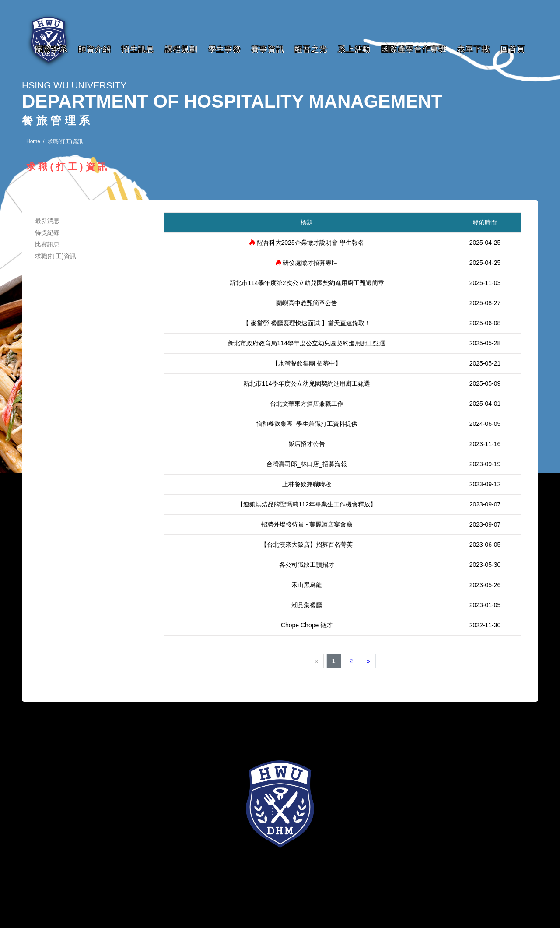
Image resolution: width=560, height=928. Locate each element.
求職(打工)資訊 (56, 256)
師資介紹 (95, 49)
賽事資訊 (268, 49)
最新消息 (47, 221)
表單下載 (474, 49)
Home (33, 141)
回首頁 (513, 49)
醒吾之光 (311, 49)
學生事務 (225, 49)
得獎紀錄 (47, 232)
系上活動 (354, 49)
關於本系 (51, 49)
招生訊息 (138, 49)
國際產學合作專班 (414, 49)
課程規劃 (181, 49)
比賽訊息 (47, 244)
